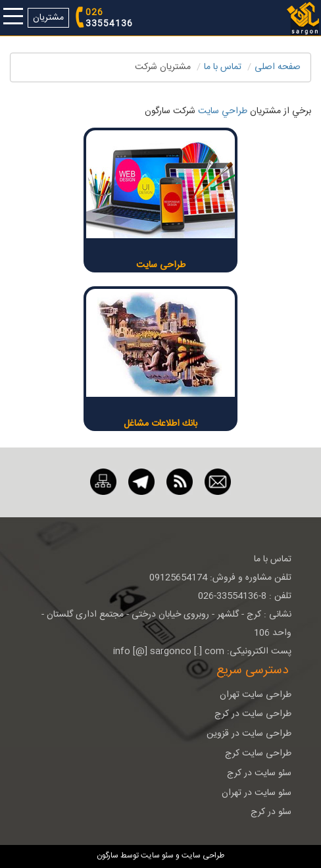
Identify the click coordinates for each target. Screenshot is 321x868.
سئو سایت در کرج (259, 773)
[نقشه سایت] (103, 482)
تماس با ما (223, 67)
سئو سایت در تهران (257, 793)
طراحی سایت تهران (256, 695)
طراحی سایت (161, 265)
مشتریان (48, 18)
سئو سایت (157, 855)
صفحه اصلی (278, 67)
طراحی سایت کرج (258, 753)
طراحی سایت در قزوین (249, 734)
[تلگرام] (141, 482)
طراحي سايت (223, 111)
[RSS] (180, 482)
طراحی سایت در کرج (253, 714)
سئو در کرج (271, 812)
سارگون (109, 855)
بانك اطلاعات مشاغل (160, 424)
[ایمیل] (218, 482)
